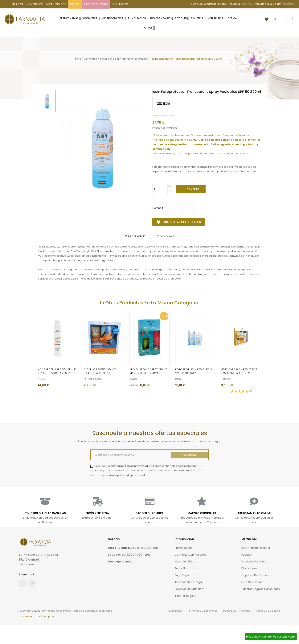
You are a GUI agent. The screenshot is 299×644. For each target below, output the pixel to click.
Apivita (133, 379)
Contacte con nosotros (190, 555)
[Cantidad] (160, 189)
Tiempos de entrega (188, 582)
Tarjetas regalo (185, 596)
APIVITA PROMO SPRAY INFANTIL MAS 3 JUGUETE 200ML (149, 371)
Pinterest (194, 208)
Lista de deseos (252, 582)
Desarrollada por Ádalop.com (38, 616)
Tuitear (182, 208)
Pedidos (247, 555)
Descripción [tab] (135, 236)
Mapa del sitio (184, 561)
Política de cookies (268, 611)
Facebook (23, 583)
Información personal (256, 548)
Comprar (193, 189)
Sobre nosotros (185, 568)
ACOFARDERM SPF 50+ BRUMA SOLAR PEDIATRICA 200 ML (57, 371)
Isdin (178, 379)
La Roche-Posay (93, 379)
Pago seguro (183, 575)
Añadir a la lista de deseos (178, 222)
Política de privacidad (237, 611)
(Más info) (288, 4)
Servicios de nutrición (189, 589)
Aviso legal (175, 611)
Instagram (32, 583)
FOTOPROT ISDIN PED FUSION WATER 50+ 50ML (193, 371)
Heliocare (226, 379)
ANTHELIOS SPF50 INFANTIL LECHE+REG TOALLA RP (100, 371)
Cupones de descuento (257, 575)
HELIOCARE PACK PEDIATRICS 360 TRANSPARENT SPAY (239, 371)
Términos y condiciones (203, 611)
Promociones (183, 548)
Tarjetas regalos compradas (261, 589)
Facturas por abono (254, 561)
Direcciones (249, 568)
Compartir (171, 208)
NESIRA (42, 379)
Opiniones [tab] (165, 236)
